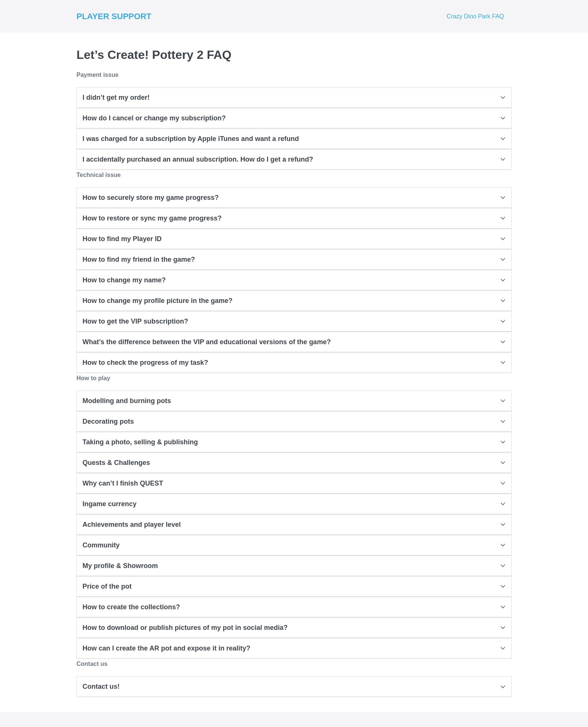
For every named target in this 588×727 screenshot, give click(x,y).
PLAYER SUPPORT (114, 16)
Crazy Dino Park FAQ (475, 16)
